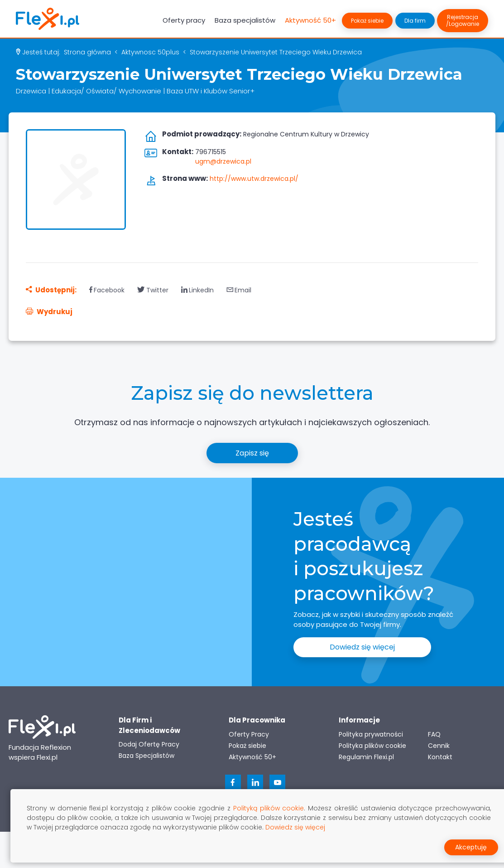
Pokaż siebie (367, 21)
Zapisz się (252, 453)
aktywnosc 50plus (150, 52)
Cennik (439, 746)
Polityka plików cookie (372, 746)
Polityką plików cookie (269, 808)
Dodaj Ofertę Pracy (149, 744)
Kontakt (440, 757)
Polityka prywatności (371, 734)
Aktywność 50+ (310, 20)
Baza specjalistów (245, 20)
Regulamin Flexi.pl (366, 757)
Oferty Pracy (249, 734)
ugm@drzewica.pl (223, 161)
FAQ (434, 734)
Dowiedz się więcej (362, 647)
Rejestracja (463, 20)
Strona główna (87, 52)
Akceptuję (471, 847)
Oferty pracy (184, 20)
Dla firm (415, 21)
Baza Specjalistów (146, 756)
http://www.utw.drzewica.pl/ (254, 179)
